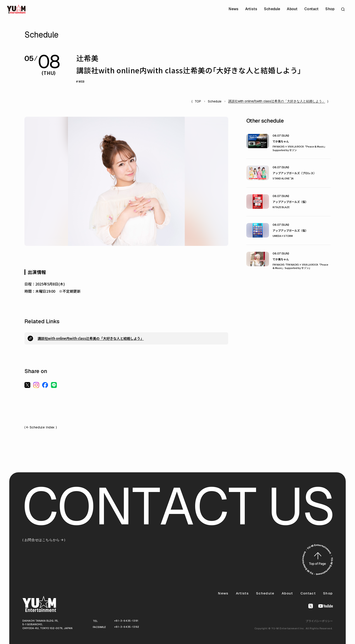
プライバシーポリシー (319, 621)
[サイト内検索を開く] (344, 9)
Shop (330, 9)
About (292, 9)
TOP (198, 101)
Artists (251, 9)
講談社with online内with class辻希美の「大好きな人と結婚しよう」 (91, 338)
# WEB (80, 82)
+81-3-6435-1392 (127, 627)
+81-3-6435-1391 (126, 621)
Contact (311, 9)
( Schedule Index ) (41, 427)
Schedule (272, 9)
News (234, 9)
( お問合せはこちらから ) (44, 540)
